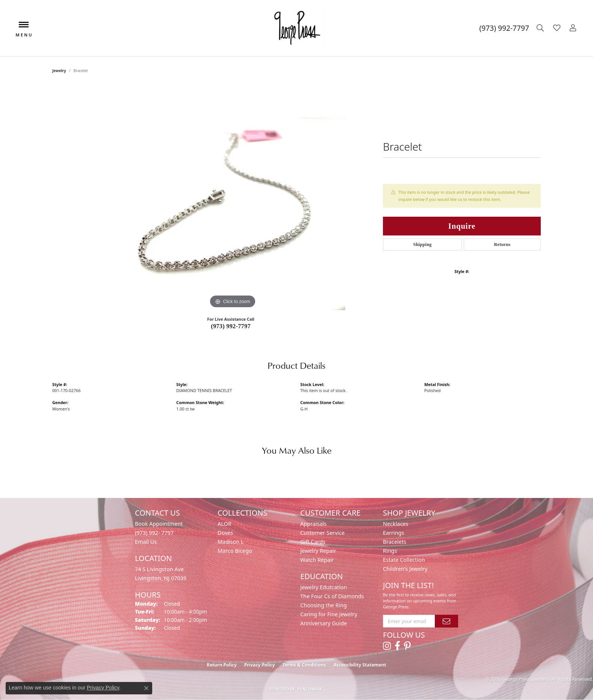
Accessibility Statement (360, 665)
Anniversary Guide (324, 623)
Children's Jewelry (405, 569)
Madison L (231, 542)
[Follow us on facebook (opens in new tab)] (397, 646)
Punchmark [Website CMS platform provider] (310, 689)
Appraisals (313, 524)
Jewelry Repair (318, 551)
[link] (504, 28)
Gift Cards (313, 542)
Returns (502, 244)
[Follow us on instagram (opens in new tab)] (387, 646)
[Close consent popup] (146, 688)
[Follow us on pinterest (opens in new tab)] (407, 646)
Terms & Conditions (304, 665)
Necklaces (396, 524)
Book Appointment (159, 524)
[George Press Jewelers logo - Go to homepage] (296, 28)
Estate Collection (404, 560)
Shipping (422, 244)
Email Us (146, 542)
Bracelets (395, 542)
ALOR (225, 524)
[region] (233, 198)
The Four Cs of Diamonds (332, 596)
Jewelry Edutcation (324, 587)
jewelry (59, 71)
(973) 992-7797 (231, 326)
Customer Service (322, 533)
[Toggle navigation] (24, 28)
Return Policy (222, 665)
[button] (541, 28)
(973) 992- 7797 (154, 533)
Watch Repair (317, 560)
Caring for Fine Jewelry (329, 614)
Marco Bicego (235, 551)
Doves (225, 533)
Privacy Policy (260, 665)
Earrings (393, 533)
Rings (390, 551)
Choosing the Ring (324, 605)
